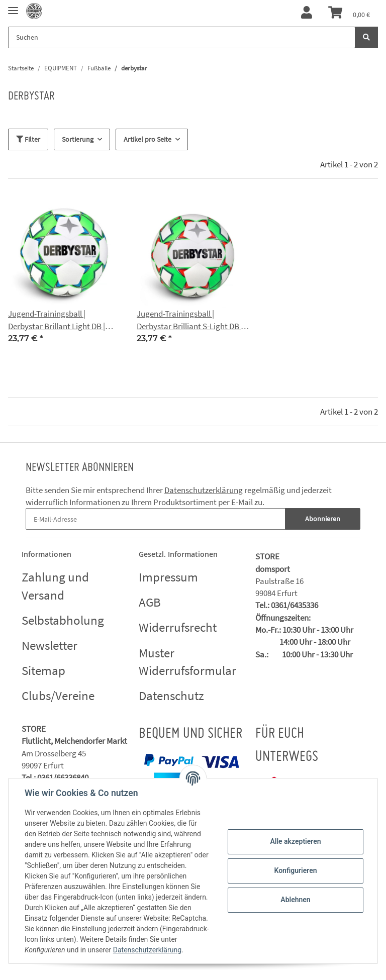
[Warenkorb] (349, 13)
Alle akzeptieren (295, 841)
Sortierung (78, 139)
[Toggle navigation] (13, 6)
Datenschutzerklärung (204, 490)
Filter (28, 139)
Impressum (168, 577)
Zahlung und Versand (55, 586)
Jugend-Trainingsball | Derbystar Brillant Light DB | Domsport (57, 320)
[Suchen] (182, 37)
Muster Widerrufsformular (187, 662)
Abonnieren (323, 519)
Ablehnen (295, 900)
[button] (307, 13)
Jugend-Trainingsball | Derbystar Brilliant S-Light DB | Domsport (190, 320)
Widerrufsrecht (178, 627)
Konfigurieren (295, 870)
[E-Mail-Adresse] (156, 519)
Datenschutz (171, 696)
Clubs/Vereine (58, 696)
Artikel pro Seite (148, 139)
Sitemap (43, 670)
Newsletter (50, 645)
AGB (150, 602)
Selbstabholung (63, 620)
